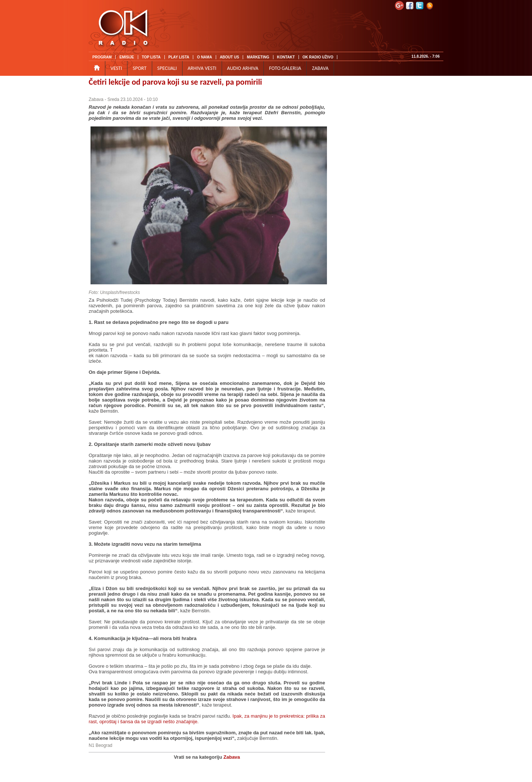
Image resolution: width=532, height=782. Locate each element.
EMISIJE (127, 57)
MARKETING (258, 57)
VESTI (116, 68)
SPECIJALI (167, 68)
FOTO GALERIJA (285, 68)
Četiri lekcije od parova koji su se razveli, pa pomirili (175, 82)
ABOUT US (229, 57)
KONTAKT (286, 57)
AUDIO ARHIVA (243, 68)
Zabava (96, 99)
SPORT (139, 68)
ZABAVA (320, 68)
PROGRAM (102, 57)
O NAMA (204, 57)
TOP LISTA (151, 57)
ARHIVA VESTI (202, 68)
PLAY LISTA (179, 57)
